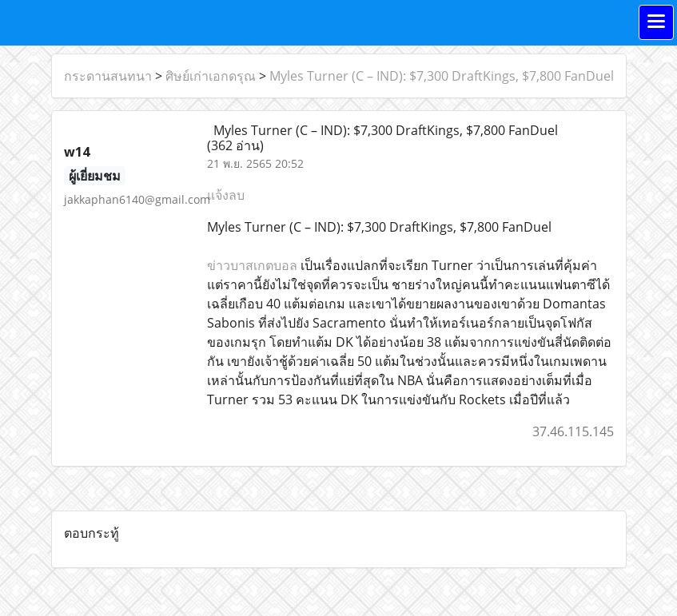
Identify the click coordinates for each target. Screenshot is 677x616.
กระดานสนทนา (108, 76)
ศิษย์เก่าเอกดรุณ (211, 76)
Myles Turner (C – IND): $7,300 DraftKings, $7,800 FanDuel (442, 76)
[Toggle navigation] (656, 22)
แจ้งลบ (226, 195)
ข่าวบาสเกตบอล (252, 265)
